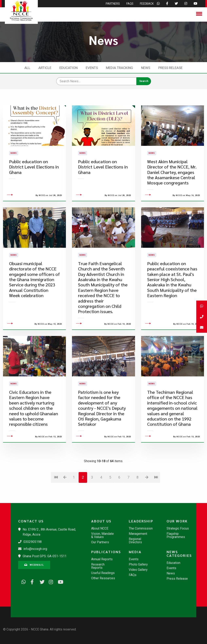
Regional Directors (135, 541)
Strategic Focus (178, 529)
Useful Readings (103, 573)
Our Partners (100, 542)
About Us (101, 521)
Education (69, 68)
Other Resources (103, 578)
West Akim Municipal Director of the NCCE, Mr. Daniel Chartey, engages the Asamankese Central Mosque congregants (172, 182)
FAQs (133, 575)
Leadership (141, 521)
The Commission (141, 529)
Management (138, 534)
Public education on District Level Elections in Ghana (34, 177)
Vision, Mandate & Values (102, 535)
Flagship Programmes (176, 535)
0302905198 (33, 542)
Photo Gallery (138, 565)
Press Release (170, 68)
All (27, 68)
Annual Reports (102, 559)
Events (92, 68)
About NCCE (100, 529)
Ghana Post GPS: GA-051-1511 (45, 556)
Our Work (177, 521)
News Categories (179, 554)
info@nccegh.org (35, 549)
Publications (105, 552)
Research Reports (98, 566)
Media (135, 552)
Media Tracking (119, 68)
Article (45, 68)
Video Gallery (138, 570)
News (146, 68)
